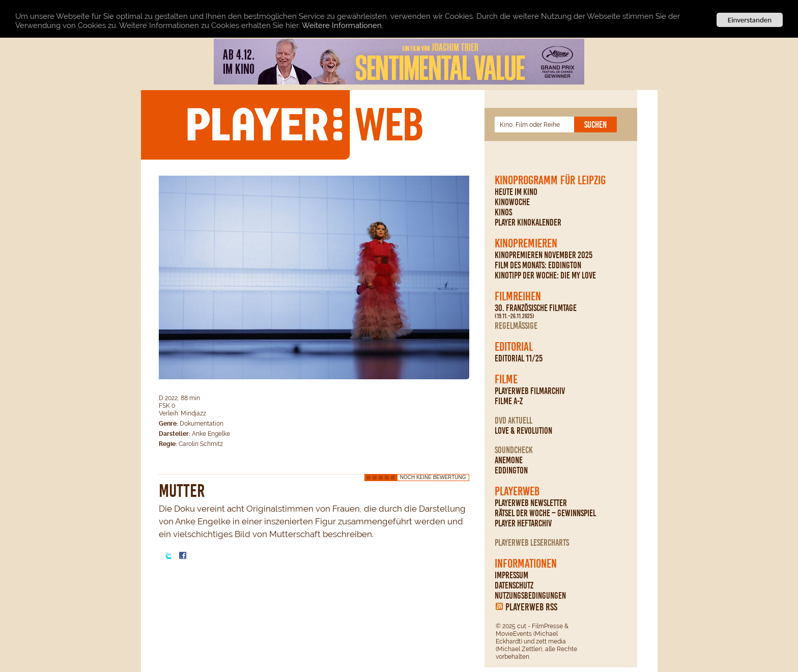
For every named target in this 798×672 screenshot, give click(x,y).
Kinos (503, 212)
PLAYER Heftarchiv (523, 523)
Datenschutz (514, 585)
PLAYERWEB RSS (531, 607)
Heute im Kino (516, 192)
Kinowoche (512, 202)
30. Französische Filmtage (536, 312)
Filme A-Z (509, 401)
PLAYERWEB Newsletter (531, 503)
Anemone (509, 460)
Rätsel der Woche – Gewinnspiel (545, 513)
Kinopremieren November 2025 (544, 255)
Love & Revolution (523, 431)
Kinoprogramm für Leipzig (550, 180)
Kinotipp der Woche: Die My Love (545, 275)
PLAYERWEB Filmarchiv (530, 391)
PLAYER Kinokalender (528, 222)
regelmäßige (516, 326)
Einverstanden (750, 20)
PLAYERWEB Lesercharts (532, 543)
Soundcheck (514, 450)
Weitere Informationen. (343, 25)
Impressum (511, 575)
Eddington (511, 470)
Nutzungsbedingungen (530, 596)
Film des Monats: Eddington (538, 265)
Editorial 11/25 (519, 358)
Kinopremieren (526, 243)
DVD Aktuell (514, 421)
